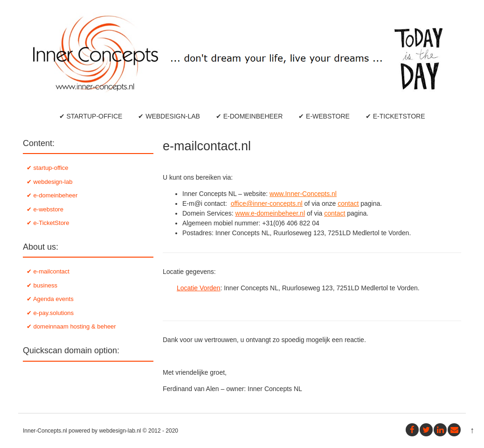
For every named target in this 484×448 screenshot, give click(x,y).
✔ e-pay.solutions (50, 313)
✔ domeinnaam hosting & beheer (71, 326)
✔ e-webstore (324, 116)
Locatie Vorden (198, 288)
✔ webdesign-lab (169, 116)
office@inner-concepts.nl (267, 203)
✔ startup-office (91, 116)
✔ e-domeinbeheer (249, 116)
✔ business (42, 285)
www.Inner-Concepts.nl (303, 194)
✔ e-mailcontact (48, 271)
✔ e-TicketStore (395, 116)
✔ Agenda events (50, 299)
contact (348, 203)
